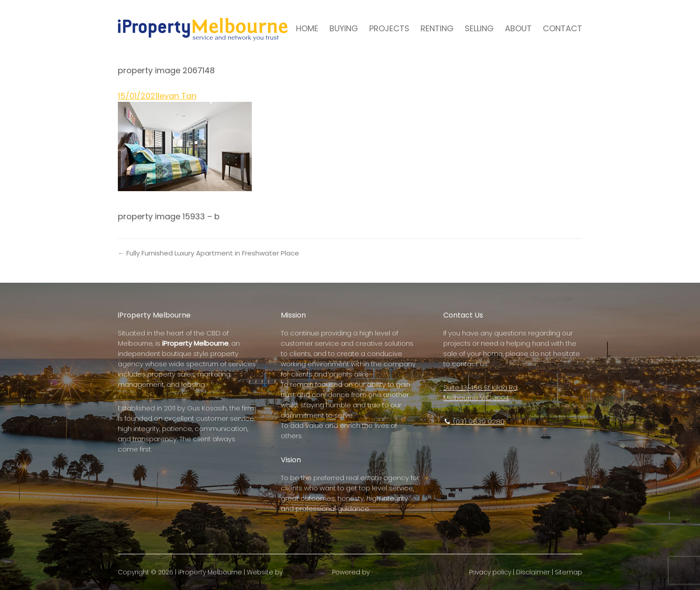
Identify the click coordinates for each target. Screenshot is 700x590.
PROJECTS (389, 28)
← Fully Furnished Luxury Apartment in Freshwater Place (208, 253)
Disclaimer (533, 572)
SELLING (479, 28)
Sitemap (569, 572)
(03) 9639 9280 (474, 421)
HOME (307, 28)
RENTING (437, 28)
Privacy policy (490, 572)
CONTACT (562, 28)
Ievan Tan (177, 96)
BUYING (344, 28)
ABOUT (518, 28)
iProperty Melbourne (210, 572)
